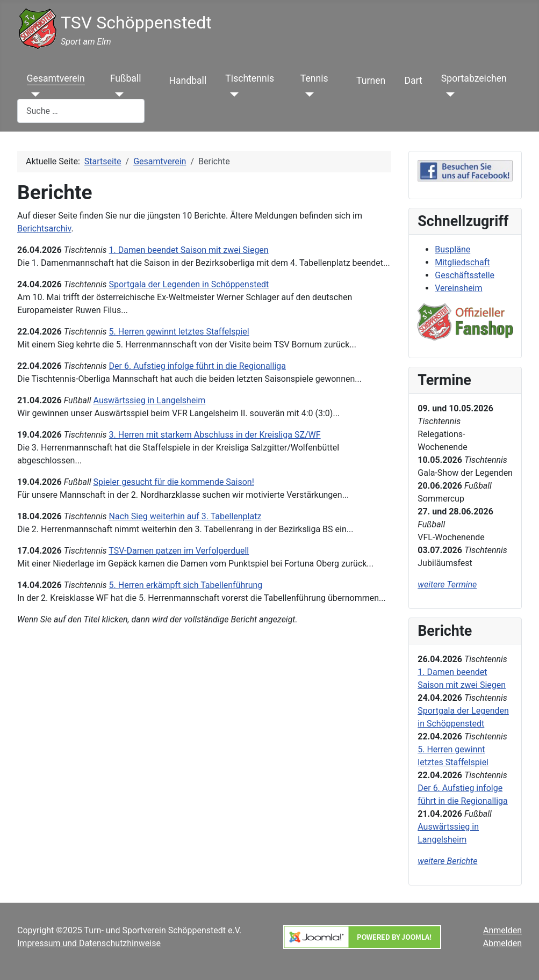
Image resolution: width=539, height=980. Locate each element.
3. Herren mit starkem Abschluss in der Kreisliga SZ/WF (215, 435)
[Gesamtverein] (34, 95)
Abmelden (502, 943)
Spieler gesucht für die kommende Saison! (174, 482)
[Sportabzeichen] (448, 95)
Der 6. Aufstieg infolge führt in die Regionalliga (197, 366)
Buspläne (452, 249)
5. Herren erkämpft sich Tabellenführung (186, 585)
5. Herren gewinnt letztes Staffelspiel (179, 332)
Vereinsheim (458, 288)
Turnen (371, 81)
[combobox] (81, 111)
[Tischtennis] (232, 95)
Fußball (126, 78)
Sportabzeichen (474, 78)
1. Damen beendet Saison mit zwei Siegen (189, 250)
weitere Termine (447, 585)
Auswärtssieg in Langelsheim (150, 400)
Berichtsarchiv (44, 228)
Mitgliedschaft (462, 262)
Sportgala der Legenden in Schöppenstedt (189, 284)
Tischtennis (250, 78)
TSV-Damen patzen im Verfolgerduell (179, 551)
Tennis (314, 78)
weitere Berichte (447, 861)
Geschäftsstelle (465, 275)
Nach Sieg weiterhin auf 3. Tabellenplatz (185, 516)
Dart (413, 81)
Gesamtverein (56, 78)
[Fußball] (117, 95)
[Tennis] (307, 95)
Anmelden (502, 930)
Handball (188, 81)
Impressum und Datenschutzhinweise (89, 943)
